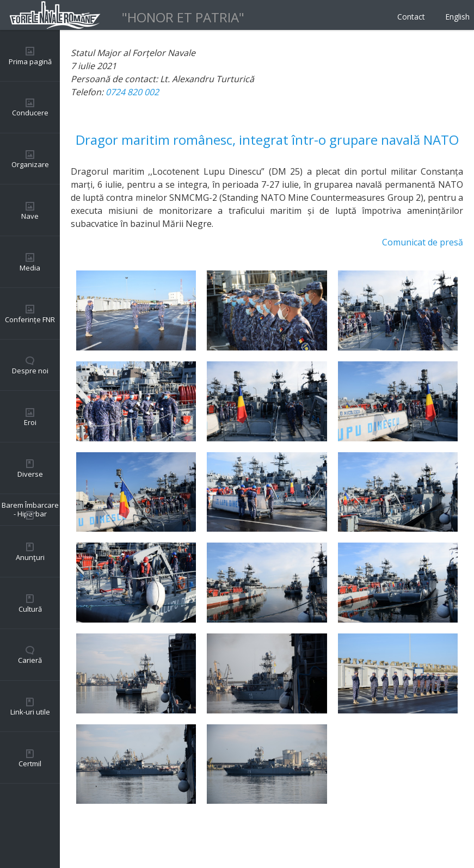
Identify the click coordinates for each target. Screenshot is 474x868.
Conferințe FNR (30, 319)
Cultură (30, 609)
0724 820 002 (132, 92)
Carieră (30, 660)
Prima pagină (30, 61)
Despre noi (30, 371)
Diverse (30, 474)
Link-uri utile (30, 712)
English (457, 17)
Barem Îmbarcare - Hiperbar (30, 509)
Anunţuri (30, 557)
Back (81, 835)
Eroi (30, 422)
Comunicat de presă (423, 242)
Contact (411, 17)
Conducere (30, 113)
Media (30, 268)
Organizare (30, 164)
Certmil (30, 764)
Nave (30, 216)
